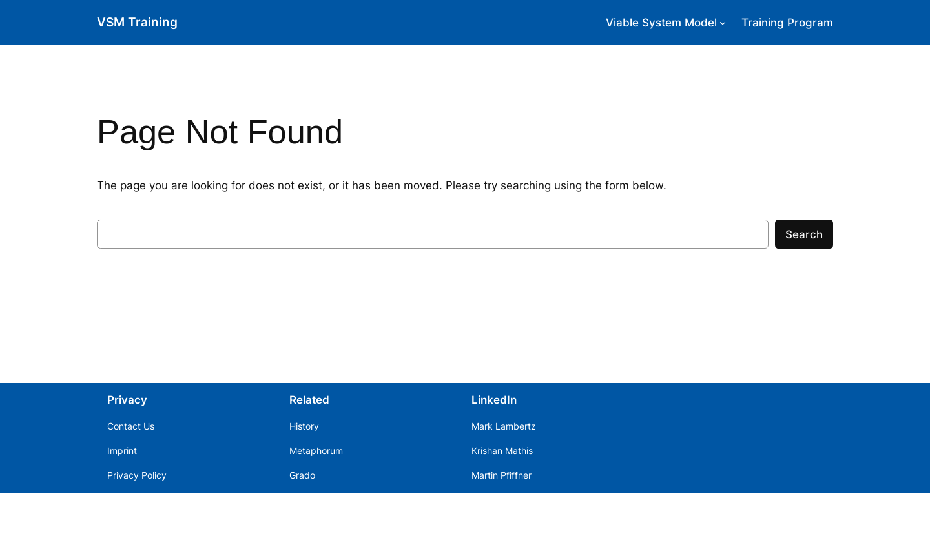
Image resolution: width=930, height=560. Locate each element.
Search (804, 234)
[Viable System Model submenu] (723, 23)
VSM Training (137, 22)
